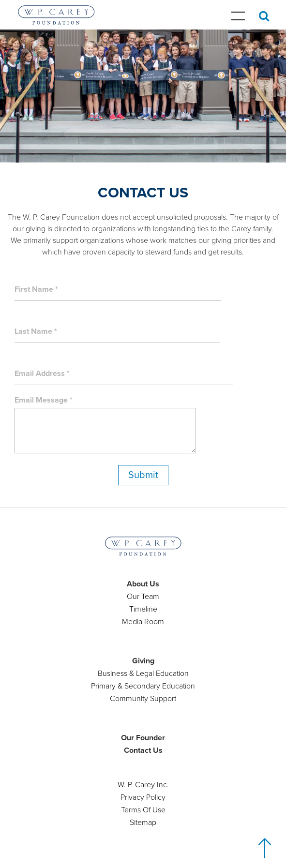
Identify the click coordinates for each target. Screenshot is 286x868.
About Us (143, 584)
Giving (143, 661)
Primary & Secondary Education (143, 686)
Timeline (143, 609)
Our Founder (143, 738)
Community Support (143, 699)
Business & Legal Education (143, 673)
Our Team (143, 597)
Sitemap (143, 823)
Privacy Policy (143, 797)
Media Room (143, 622)
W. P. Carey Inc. (143, 785)
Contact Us (143, 750)
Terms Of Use (143, 810)
